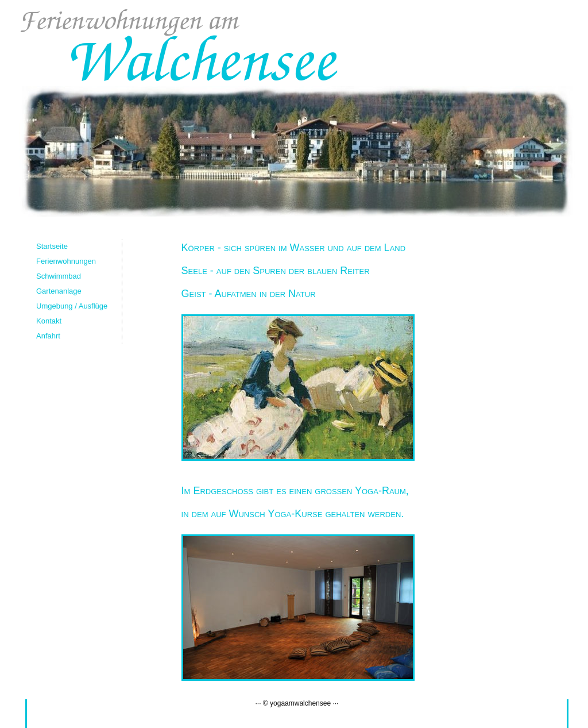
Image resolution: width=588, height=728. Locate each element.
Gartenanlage (59, 291)
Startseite (52, 246)
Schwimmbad (59, 276)
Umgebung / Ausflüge (72, 306)
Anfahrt (48, 336)
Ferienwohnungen (66, 261)
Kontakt (49, 321)
